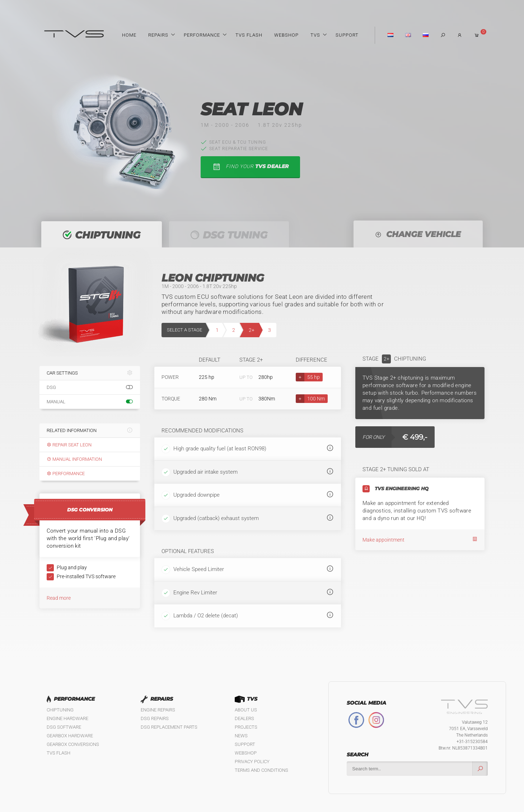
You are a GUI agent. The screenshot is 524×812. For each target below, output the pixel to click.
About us (246, 710)
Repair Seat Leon (69, 445)
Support (347, 35)
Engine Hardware (67, 718)
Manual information (74, 459)
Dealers (244, 718)
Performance (202, 35)
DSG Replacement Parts (169, 727)
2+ (252, 330)
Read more (59, 598)
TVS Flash (249, 35)
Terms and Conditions (261, 770)
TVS (315, 35)
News (241, 736)
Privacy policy (252, 762)
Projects (246, 727)
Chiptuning (60, 710)
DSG (90, 388)
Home (129, 35)
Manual (90, 402)
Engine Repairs (158, 710)
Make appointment (420, 540)
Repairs (158, 35)
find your (250, 167)
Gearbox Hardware (70, 736)
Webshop (286, 35)
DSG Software (64, 727)
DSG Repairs (155, 718)
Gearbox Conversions (73, 744)
